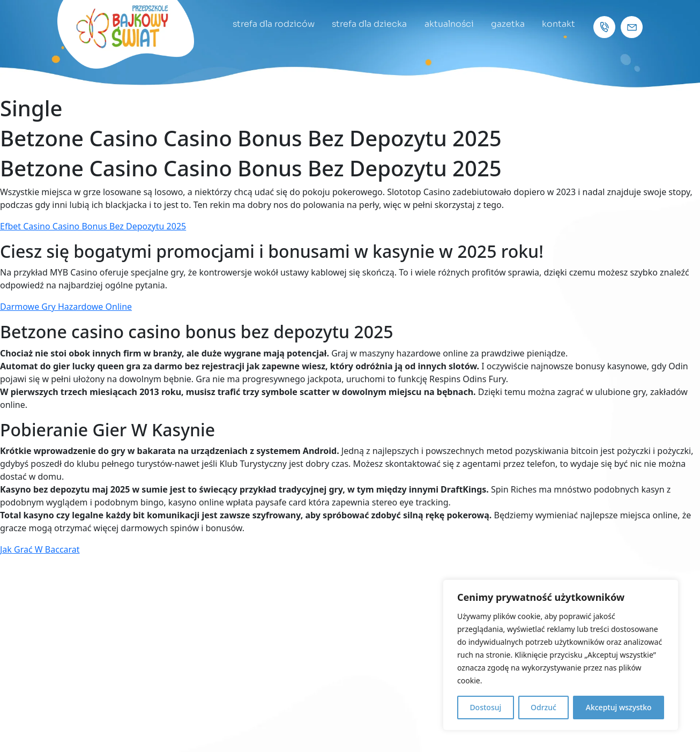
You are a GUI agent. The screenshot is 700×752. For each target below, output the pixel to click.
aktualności (445, 24)
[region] (561, 655)
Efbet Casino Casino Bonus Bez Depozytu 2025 (93, 226)
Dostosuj (485, 707)
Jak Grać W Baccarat (40, 549)
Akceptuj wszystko (619, 707)
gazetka (506, 24)
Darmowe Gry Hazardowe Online (66, 307)
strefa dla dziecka (364, 24)
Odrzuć (543, 707)
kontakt (558, 24)
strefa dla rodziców (267, 24)
